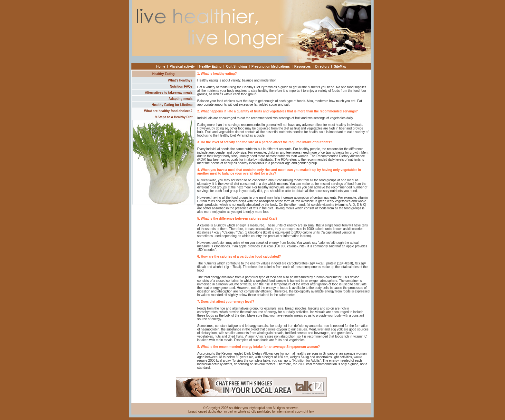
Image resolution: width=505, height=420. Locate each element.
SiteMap (340, 67)
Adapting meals (180, 99)
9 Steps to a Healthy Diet (174, 117)
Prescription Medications (271, 67)
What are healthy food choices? (168, 111)
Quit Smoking (237, 67)
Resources (303, 67)
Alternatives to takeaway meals (169, 93)
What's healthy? (180, 80)
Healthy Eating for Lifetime (172, 105)
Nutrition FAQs (181, 86)
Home (161, 67)
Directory (322, 67)
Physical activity (182, 67)
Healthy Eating (210, 67)
